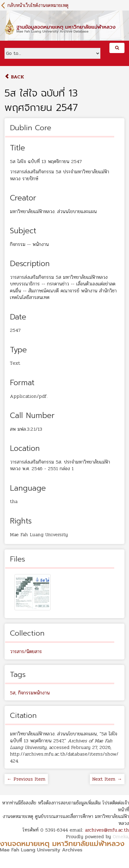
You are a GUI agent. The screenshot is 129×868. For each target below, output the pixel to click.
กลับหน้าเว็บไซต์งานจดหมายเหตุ (38, 5)
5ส (13, 693)
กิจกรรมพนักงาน (34, 693)
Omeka (120, 837)
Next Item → (107, 779)
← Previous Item (26, 779)
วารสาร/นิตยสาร (26, 651)
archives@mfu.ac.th (107, 830)
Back (14, 77)
